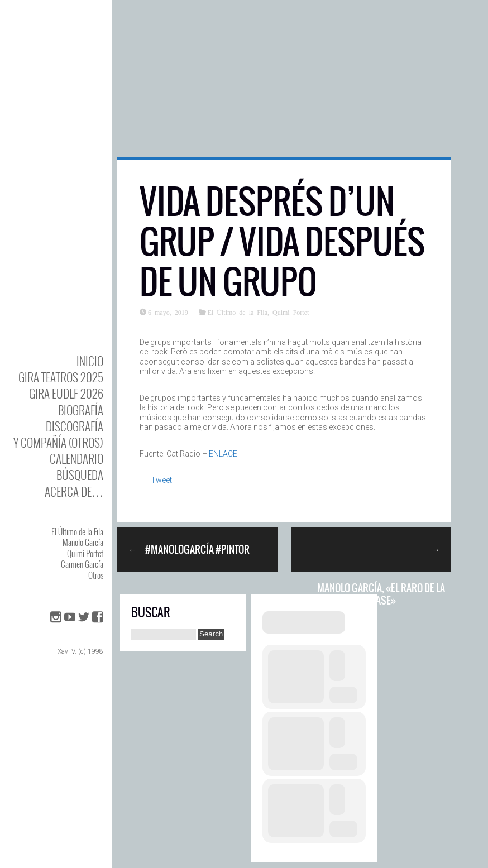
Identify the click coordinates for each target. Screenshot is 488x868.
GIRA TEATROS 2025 (61, 377)
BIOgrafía (81, 410)
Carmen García (82, 564)
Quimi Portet (85, 553)
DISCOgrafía (75, 426)
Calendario (76, 459)
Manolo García (83, 542)
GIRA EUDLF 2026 (66, 393)
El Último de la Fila (77, 531)
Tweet (161, 480)
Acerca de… (74, 491)
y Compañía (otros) (58, 442)
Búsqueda (80, 475)
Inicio (90, 361)
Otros (96, 575)
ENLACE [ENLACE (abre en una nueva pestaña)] (223, 454)
